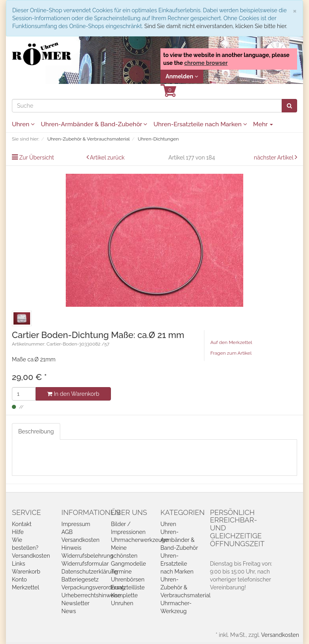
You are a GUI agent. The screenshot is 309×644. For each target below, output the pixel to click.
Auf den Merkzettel (231, 342)
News (69, 611)
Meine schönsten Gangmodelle (128, 556)
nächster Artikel (274, 158)
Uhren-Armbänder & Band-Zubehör (94, 124)
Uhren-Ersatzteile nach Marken (200, 124)
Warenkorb (26, 572)
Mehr (263, 124)
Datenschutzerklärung (90, 572)
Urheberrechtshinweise (91, 595)
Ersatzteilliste (128, 587)
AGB (67, 532)
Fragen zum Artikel (231, 353)
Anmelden (182, 76)
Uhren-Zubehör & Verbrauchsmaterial (185, 587)
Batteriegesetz (80, 579)
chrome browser (206, 63)
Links (19, 564)
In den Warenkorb (73, 394)
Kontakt (22, 524)
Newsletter (75, 603)
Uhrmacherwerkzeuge (140, 540)
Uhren (23, 124)
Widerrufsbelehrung (87, 556)
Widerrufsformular (85, 564)
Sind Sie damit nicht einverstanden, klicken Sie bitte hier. (216, 26)
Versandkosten (31, 556)
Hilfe (18, 532)
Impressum (76, 524)
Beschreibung (36, 431)
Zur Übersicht (37, 158)
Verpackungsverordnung (93, 587)
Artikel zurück (107, 158)
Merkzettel (26, 587)
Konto (19, 579)
